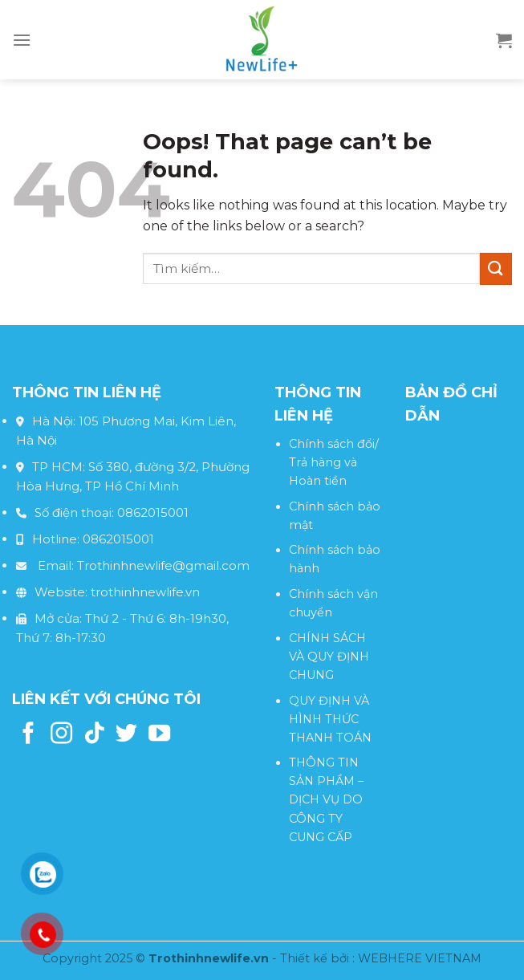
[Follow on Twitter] (126, 735)
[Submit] (496, 268)
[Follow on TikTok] (94, 735)
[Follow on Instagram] (61, 735)
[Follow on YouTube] (159, 735)
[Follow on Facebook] (28, 735)
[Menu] (22, 40)
